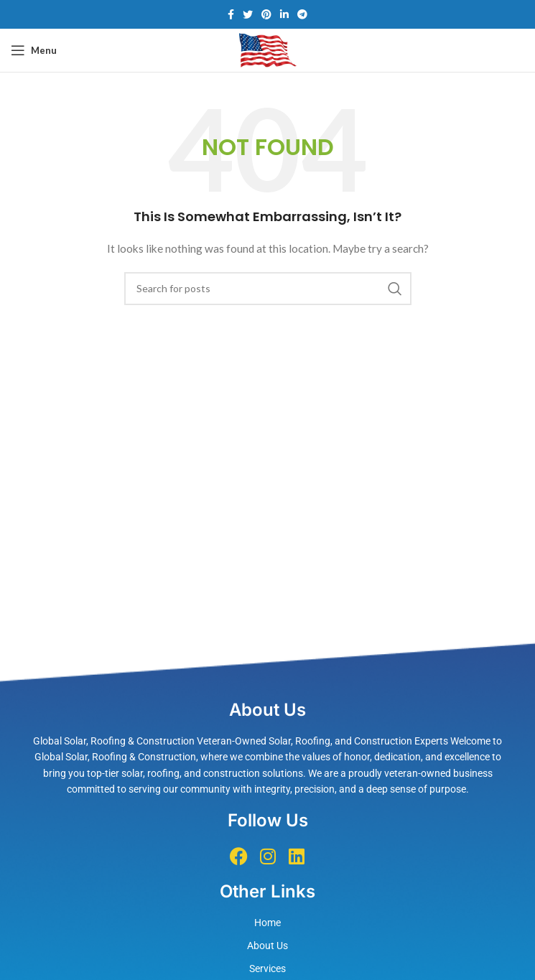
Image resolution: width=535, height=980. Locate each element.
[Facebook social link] (231, 14)
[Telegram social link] (302, 14)
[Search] (268, 289)
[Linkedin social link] (284, 14)
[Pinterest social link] (266, 14)
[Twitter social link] (248, 14)
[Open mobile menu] (34, 50)
